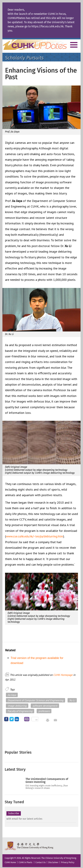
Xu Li (72, 700)
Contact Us (41, 862)
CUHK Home (10, 862)
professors (44, 711)
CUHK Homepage (63, 675)
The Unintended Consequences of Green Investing (47, 781)
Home (41, 45)
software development (45, 706)
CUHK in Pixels (25, 862)
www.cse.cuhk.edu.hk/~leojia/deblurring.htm (34, 536)
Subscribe (14, 813)
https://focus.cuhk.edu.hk (47, 26)
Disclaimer (53, 862)
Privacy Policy (68, 862)
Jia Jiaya (12, 695)
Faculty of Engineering (20, 711)
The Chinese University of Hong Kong (29, 846)
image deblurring (17, 706)
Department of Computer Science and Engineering (36, 700)
